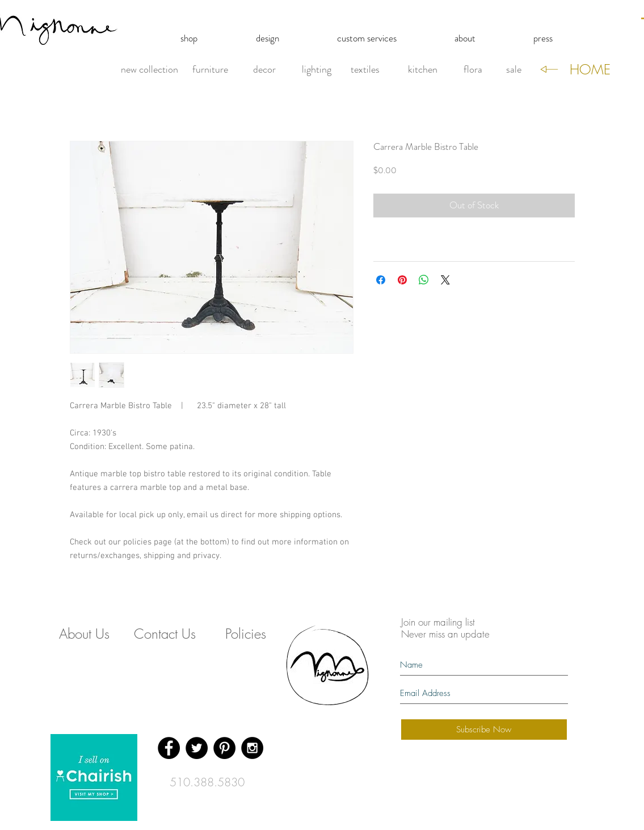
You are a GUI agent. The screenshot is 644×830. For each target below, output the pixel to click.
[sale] (514, 70)
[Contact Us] (165, 634)
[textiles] (365, 70)
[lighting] (317, 70)
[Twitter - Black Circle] (197, 748)
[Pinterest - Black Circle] (224, 748)
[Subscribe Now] (484, 730)
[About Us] (85, 634)
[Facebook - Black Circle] (169, 748)
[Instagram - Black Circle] (252, 748)
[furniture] (211, 70)
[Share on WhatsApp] (424, 280)
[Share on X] (445, 280)
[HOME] (590, 70)
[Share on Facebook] (381, 280)
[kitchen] (423, 70)
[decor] (265, 70)
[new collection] (150, 70)
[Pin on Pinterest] (402, 280)
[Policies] (246, 634)
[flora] (473, 70)
